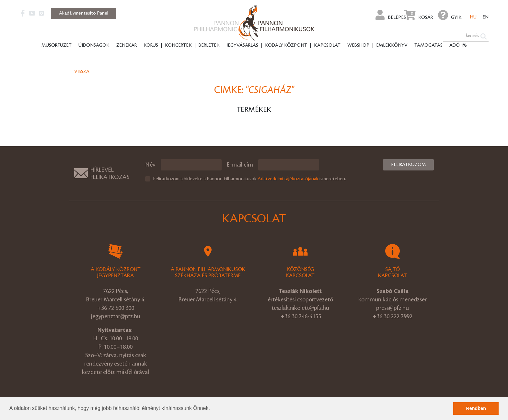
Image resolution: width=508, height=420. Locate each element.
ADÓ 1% (458, 46)
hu (473, 17)
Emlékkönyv (392, 46)
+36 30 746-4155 (301, 316)
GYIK (450, 15)
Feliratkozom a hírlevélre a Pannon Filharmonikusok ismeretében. (249, 179)
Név (150, 165)
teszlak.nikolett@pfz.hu (300, 308)
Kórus (151, 46)
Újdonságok (94, 46)
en (485, 17)
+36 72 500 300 (116, 308)
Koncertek (178, 46)
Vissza (82, 72)
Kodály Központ (286, 46)
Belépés (391, 15)
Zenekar (127, 46)
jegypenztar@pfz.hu (116, 316)
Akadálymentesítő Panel (84, 13)
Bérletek (209, 46)
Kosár (418, 15)
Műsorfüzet (57, 46)
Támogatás (428, 46)
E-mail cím (240, 165)
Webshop (358, 46)
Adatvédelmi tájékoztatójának (288, 179)
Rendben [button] (476, 408)
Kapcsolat (327, 46)
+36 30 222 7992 (393, 316)
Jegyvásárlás (242, 46)
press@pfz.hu (393, 308)
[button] (212, 409)
